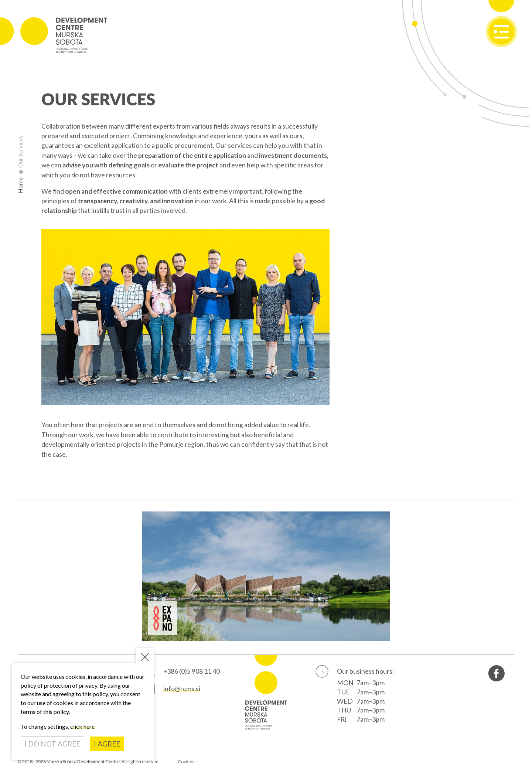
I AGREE (107, 744)
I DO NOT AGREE (52, 744)
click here (82, 726)
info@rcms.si (182, 689)
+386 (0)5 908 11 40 (192, 671)
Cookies (186, 761)
